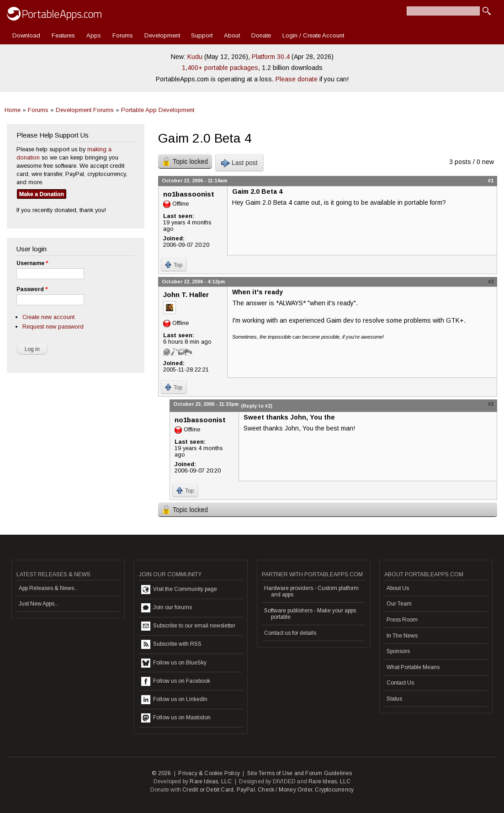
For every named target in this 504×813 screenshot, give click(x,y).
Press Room (402, 620)
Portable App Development (158, 110)
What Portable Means (413, 667)
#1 (491, 181)
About (232, 35)
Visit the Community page (179, 590)
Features (63, 35)
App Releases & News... (48, 588)
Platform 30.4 (271, 57)
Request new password (53, 327)
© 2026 (161, 773)
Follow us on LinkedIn (174, 700)
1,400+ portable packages (220, 68)
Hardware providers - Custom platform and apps (311, 591)
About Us (398, 588)
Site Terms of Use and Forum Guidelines (300, 773)
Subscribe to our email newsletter (188, 626)
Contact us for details (290, 633)
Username (32, 263)
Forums (123, 35)
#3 (491, 404)
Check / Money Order (285, 790)
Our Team (399, 604)
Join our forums (167, 608)
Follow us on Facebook (176, 681)
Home (13, 110)
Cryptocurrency (334, 790)
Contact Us (400, 683)
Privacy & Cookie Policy (209, 773)
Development (162, 35)
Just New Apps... (39, 604)
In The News (402, 636)
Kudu (195, 57)
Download (26, 35)
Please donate (297, 79)
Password (32, 289)
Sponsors (398, 651)
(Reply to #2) (257, 406)
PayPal (246, 790)
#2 (491, 282)
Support (202, 35)
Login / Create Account (313, 35)
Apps (94, 35)
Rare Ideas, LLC (211, 781)
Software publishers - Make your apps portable (310, 614)
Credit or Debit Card (208, 790)
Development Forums (85, 110)
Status (394, 699)
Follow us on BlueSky (174, 663)
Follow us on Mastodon (176, 718)
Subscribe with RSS (171, 644)
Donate (261, 35)
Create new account (48, 317)
